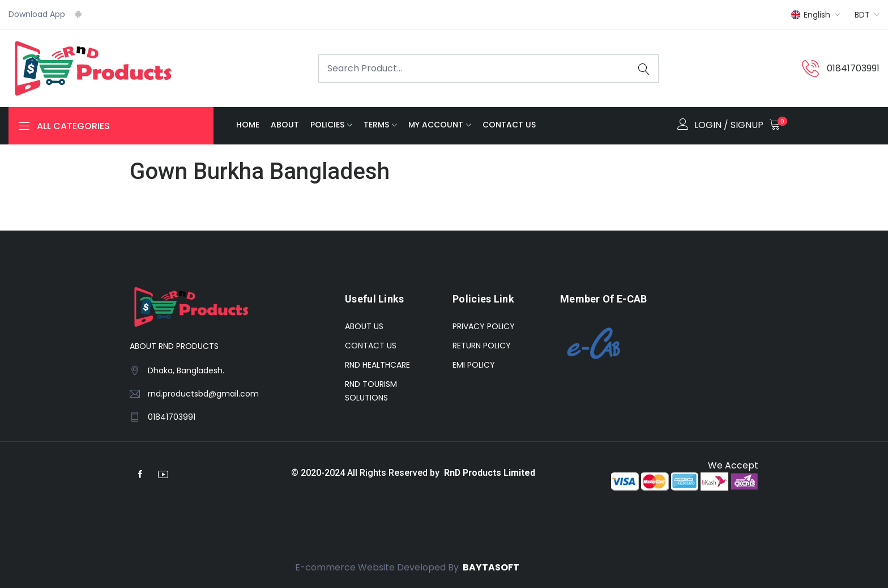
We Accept (732, 465)
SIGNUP (747, 125)
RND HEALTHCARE (377, 365)
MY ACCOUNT (436, 125)
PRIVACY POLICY (484, 326)
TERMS (376, 125)
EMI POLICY (474, 365)
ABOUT (285, 125)
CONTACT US (371, 346)
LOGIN (708, 125)
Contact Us (509, 125)
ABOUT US (364, 326)
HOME (248, 125)
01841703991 (853, 68)
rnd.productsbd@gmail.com (203, 394)
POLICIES (327, 125)
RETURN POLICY (482, 346)
